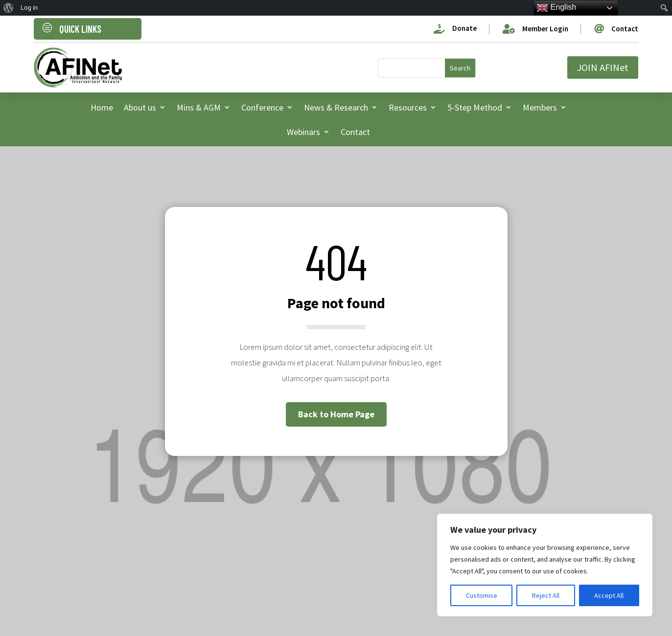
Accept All (609, 595)
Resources (408, 107)
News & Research (336, 107)
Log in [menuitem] (29, 8)
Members (540, 107)
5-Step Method (475, 107)
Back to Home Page (336, 414)
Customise (482, 595)
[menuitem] (9, 8)
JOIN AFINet (603, 67)
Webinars (303, 132)
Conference (262, 107)
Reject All (546, 595)
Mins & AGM (199, 107)
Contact (355, 132)
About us (140, 107)
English (556, 8)
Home (102, 107)
